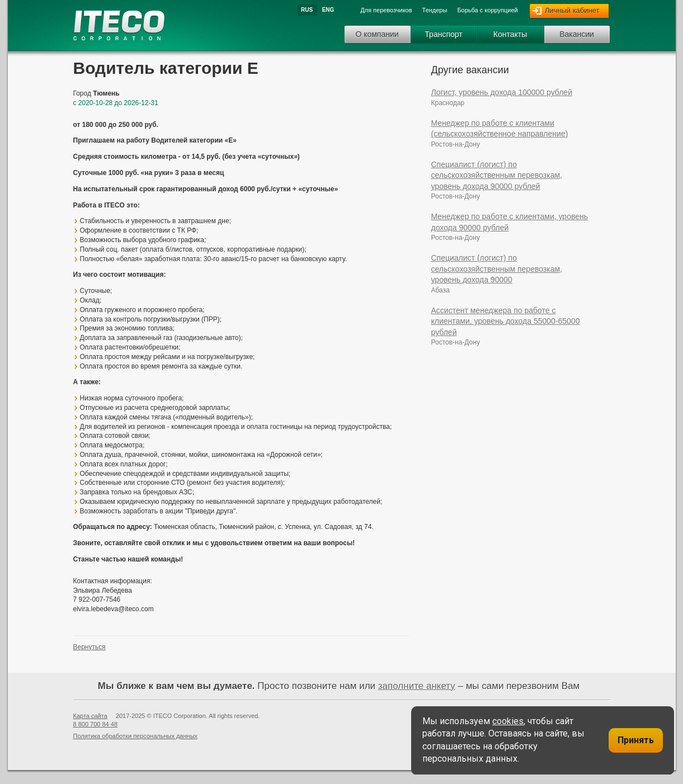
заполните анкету (417, 686)
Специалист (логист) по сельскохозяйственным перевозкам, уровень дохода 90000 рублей (497, 175)
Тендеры (435, 10)
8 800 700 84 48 (96, 724)
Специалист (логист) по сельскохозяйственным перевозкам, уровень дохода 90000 (497, 269)
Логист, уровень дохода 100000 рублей (502, 92)
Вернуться (90, 647)
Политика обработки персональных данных (136, 736)
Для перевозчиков (386, 10)
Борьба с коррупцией (487, 10)
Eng (328, 10)
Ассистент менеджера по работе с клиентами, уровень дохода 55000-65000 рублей (506, 321)
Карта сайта (90, 716)
